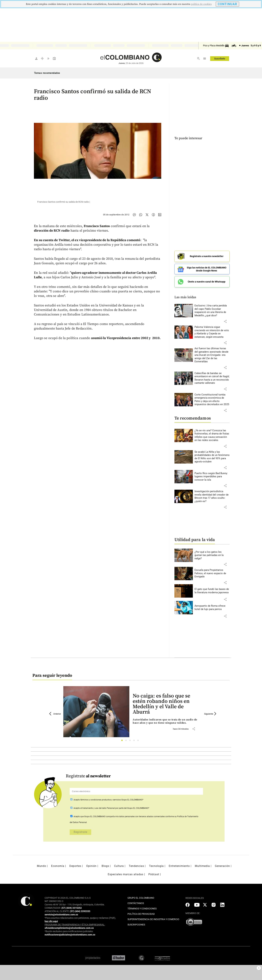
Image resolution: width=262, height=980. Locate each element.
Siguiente (211, 714)
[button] (225, 321)
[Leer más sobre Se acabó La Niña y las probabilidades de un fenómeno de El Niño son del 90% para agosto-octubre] (212, 457)
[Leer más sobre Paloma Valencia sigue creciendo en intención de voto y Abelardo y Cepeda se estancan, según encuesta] (212, 332)
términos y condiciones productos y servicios (101, 800)
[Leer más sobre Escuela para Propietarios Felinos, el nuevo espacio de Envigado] (212, 573)
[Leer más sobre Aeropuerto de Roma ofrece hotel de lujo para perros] (212, 608)
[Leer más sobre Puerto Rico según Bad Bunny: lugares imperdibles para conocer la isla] (212, 477)
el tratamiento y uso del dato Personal (97, 808)
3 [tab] (131, 741)
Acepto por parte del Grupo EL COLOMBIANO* (111, 808)
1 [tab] (123, 741)
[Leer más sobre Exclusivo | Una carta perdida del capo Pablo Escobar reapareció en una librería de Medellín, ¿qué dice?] (212, 311)
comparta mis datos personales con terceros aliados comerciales (135, 816)
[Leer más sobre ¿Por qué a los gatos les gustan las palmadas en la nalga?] (212, 555)
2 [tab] (127, 741)
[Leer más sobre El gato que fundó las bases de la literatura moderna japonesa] (212, 591)
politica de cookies (201, 4)
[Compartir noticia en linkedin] (160, 215)
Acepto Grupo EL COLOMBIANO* (108, 800)
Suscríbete (220, 59)
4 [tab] (135, 741)
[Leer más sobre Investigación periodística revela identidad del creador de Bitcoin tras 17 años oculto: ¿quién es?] (212, 496)
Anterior (55, 714)
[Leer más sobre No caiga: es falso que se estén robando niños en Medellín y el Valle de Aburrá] (166, 721)
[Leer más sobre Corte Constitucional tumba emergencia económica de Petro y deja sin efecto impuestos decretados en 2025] (212, 400)
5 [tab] (139, 741)
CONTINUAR (227, 4)
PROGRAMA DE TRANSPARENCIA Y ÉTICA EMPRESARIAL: (75, 925)
